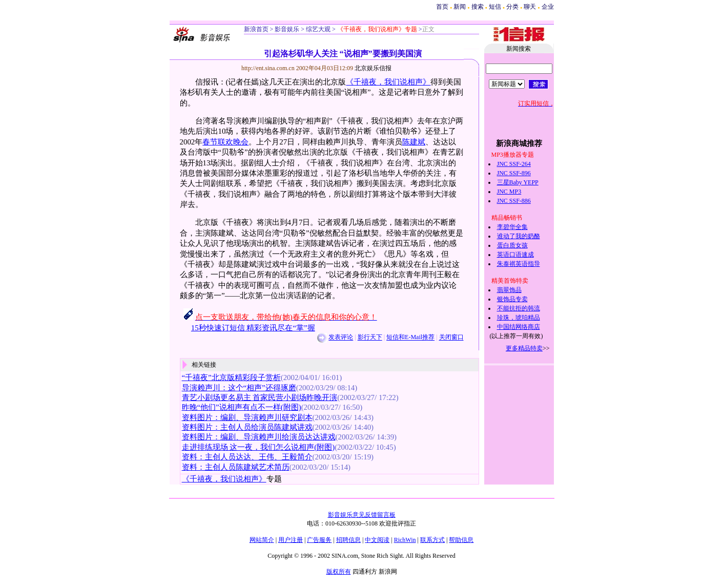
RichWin (405, 540)
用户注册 (291, 540)
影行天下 (370, 338)
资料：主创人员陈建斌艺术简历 (236, 467)
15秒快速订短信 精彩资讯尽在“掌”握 (253, 328)
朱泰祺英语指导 (519, 264)
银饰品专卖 (512, 299)
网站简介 (262, 540)
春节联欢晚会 (225, 142)
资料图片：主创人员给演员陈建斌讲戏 (247, 427)
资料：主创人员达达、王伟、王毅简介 (247, 457)
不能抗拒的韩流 (519, 308)
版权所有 (339, 572)
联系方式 (432, 540)
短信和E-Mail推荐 (410, 338)
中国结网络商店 (519, 327)
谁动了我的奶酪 (519, 236)
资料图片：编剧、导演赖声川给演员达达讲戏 (259, 437)
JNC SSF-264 (514, 164)
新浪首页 (256, 29)
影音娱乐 (287, 29)
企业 (548, 7)
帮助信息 (461, 540)
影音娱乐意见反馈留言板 (362, 515)
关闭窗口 (451, 338)
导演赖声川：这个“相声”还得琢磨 (239, 388)
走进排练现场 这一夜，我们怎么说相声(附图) (259, 447)
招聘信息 (348, 540)
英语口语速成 (515, 255)
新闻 (460, 7)
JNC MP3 (509, 192)
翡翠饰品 (509, 290)
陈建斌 (414, 142)
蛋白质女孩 (512, 245)
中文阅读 (377, 540)
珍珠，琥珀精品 (519, 318)
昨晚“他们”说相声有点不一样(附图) (242, 407)
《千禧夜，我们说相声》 (388, 82)
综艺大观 (317, 29)
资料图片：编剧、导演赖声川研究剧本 (247, 417)
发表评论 (341, 338)
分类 (512, 7)
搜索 (478, 7)
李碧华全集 (512, 227)
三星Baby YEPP (518, 182)
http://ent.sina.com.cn (269, 68)
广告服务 (319, 540)
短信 (495, 7)
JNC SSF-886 (514, 201)
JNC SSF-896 (514, 173)
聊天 (530, 7)
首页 (442, 7)
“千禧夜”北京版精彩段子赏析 (231, 377)
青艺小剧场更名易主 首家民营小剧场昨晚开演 (260, 397)
